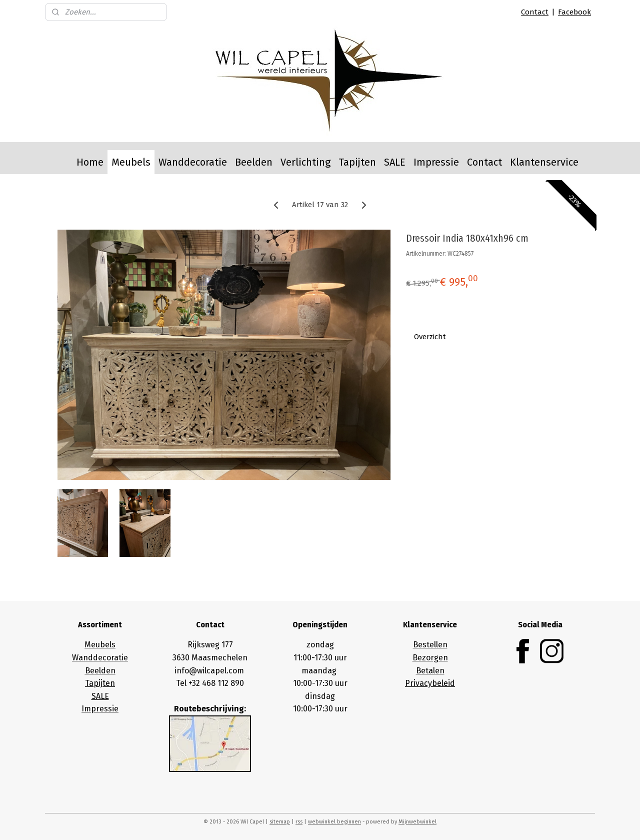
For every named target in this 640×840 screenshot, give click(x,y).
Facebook (574, 12)
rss (299, 822)
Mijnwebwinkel (417, 822)
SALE (395, 162)
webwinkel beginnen (334, 822)
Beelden (254, 162)
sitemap (280, 822)
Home (90, 162)
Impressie (436, 162)
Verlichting (305, 162)
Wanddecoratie (193, 162)
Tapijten (357, 162)
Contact (535, 12)
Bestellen (430, 645)
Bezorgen (430, 658)
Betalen (430, 671)
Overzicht (430, 337)
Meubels (131, 162)
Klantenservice (544, 162)
